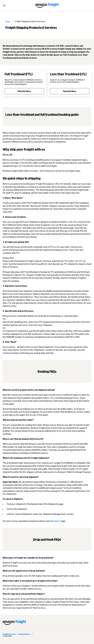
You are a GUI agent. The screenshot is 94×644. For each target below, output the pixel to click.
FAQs (57, 521)
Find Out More (24, 91)
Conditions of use (10, 634)
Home (8, 21)
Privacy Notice (25, 634)
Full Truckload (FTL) (19, 74)
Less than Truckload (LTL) (68, 74)
